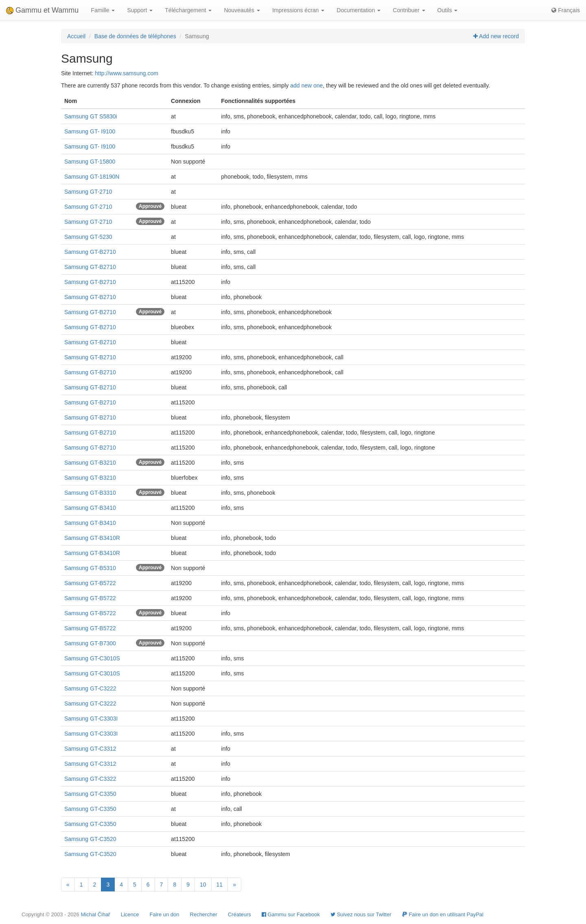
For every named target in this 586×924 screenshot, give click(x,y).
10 (203, 885)
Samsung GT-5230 (88, 237)
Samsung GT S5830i (91, 116)
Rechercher (204, 914)
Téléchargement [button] (188, 10)
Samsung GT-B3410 (90, 508)
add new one (306, 85)
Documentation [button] (359, 10)
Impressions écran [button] (298, 10)
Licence (130, 914)
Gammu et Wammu (42, 10)
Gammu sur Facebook (291, 914)
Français (566, 10)
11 (220, 885)
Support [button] (140, 10)
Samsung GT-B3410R (92, 538)
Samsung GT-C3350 (90, 794)
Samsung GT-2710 (88, 192)
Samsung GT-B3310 (90, 493)
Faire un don (165, 914)
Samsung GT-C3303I (91, 719)
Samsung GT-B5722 (90, 583)
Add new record (496, 36)
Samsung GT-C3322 (90, 779)
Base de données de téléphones (135, 36)
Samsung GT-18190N (92, 177)
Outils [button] (448, 10)
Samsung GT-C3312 (90, 749)
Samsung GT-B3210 (90, 463)
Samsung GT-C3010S (92, 658)
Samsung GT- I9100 (90, 131)
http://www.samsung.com (127, 73)
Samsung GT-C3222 (90, 688)
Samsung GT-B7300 (90, 643)
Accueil (76, 36)
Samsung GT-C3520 (90, 839)
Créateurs (239, 914)
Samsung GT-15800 (90, 162)
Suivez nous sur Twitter (361, 914)
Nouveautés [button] (242, 10)
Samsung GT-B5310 (90, 568)
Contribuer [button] (409, 10)
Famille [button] (103, 10)
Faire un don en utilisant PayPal (443, 914)
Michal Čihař (95, 914)
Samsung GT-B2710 (90, 252)
